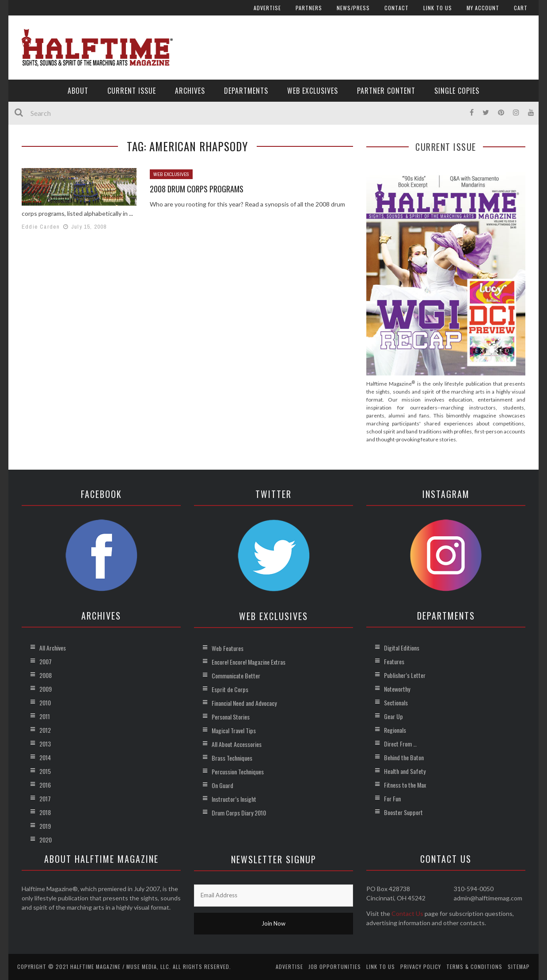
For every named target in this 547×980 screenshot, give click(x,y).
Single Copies (457, 91)
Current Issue (132, 91)
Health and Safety (405, 771)
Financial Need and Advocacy (244, 703)
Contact (397, 8)
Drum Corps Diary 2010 (239, 813)
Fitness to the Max (405, 785)
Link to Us (438, 8)
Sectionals (396, 702)
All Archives (53, 648)
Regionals (395, 730)
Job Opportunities (335, 967)
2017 (45, 798)
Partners (309, 8)
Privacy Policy (421, 967)
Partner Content (386, 91)
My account (483, 8)
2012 (45, 730)
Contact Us (407, 913)
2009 (46, 689)
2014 (45, 757)
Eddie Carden (41, 227)
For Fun (392, 798)
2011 (45, 716)
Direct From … (400, 744)
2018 (45, 812)
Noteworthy (397, 689)
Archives (190, 91)
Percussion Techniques (238, 771)
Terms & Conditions (474, 967)
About (78, 91)
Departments (246, 91)
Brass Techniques (232, 758)
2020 (46, 840)
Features (394, 661)
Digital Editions (402, 648)
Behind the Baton (404, 757)
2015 (45, 771)
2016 (45, 785)
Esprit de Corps (230, 689)
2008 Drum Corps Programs (197, 189)
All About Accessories (237, 744)
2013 (45, 744)
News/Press (353, 8)
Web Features (228, 648)
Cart (521, 8)
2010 (45, 702)
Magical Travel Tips (234, 730)
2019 (45, 826)
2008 (46, 675)
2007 (46, 661)
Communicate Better (236, 676)
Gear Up (393, 716)
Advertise (267, 8)
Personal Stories (231, 717)
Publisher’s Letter (405, 675)
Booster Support (403, 812)
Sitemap (519, 967)
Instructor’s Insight (234, 799)
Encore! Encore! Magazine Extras (249, 662)
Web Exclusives (313, 91)
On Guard (222, 785)
